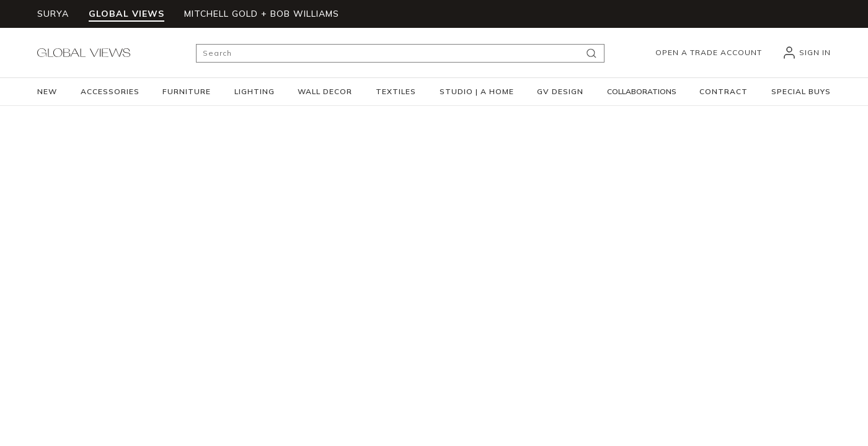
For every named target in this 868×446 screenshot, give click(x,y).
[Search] (400, 53)
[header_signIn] (806, 53)
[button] (110, 92)
